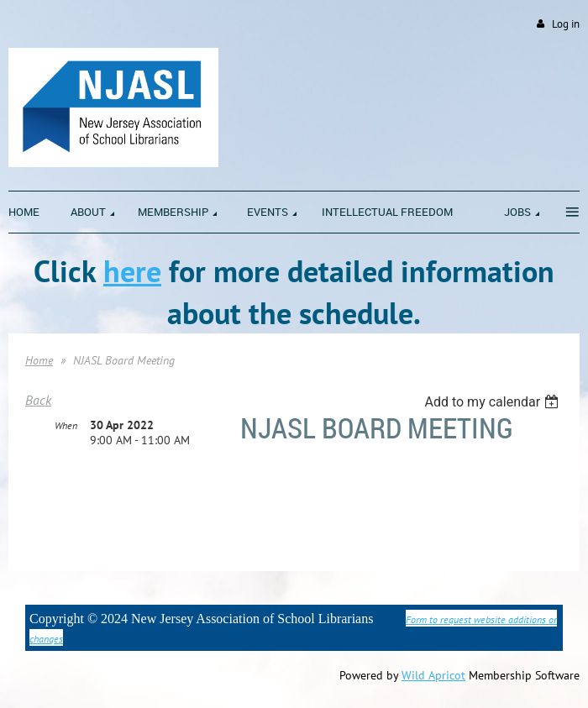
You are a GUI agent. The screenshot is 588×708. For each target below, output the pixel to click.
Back (38, 400)
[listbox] (493, 402)
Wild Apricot (433, 675)
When (66, 425)
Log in (566, 24)
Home (39, 360)
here (132, 271)
